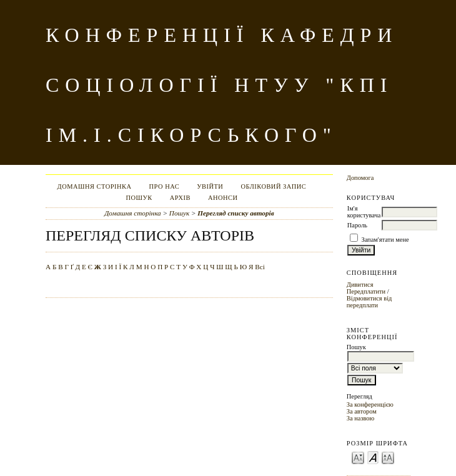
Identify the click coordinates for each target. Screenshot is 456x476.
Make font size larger (388, 457)
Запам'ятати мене (385, 240)
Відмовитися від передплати (369, 302)
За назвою (361, 418)
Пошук (139, 198)
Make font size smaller (358, 457)
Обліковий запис (273, 186)
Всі (260, 267)
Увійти (210, 186)
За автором (362, 411)
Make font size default (373, 457)
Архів (180, 198)
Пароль (357, 225)
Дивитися (360, 285)
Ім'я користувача (364, 212)
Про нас (165, 186)
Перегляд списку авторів (235, 213)
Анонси (223, 198)
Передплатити (366, 291)
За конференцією (370, 404)
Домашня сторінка (95, 186)
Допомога (360, 178)
